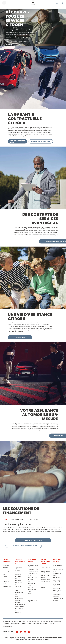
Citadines (5, 584)
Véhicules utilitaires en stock (31, 584)
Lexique (43, 587)
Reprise (30, 594)
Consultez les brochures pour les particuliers (7, 588)
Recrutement (57, 594)
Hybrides (5, 568)
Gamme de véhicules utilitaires (19, 575)
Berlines (5, 577)
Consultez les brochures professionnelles (20, 602)
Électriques (6, 565)
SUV (4, 574)
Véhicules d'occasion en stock (32, 589)
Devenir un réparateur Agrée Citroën (58, 598)
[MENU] (4, 3)
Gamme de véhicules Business (19, 569)
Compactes (6, 581)
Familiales (5, 579)
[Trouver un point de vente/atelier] (63, 3)
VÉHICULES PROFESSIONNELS (20, 561)
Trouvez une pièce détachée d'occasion (58, 590)
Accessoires (57, 578)
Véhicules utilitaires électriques (19, 581)
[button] (10, 3)
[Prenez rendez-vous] (57, 3)
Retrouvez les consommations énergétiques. (33, 639)
